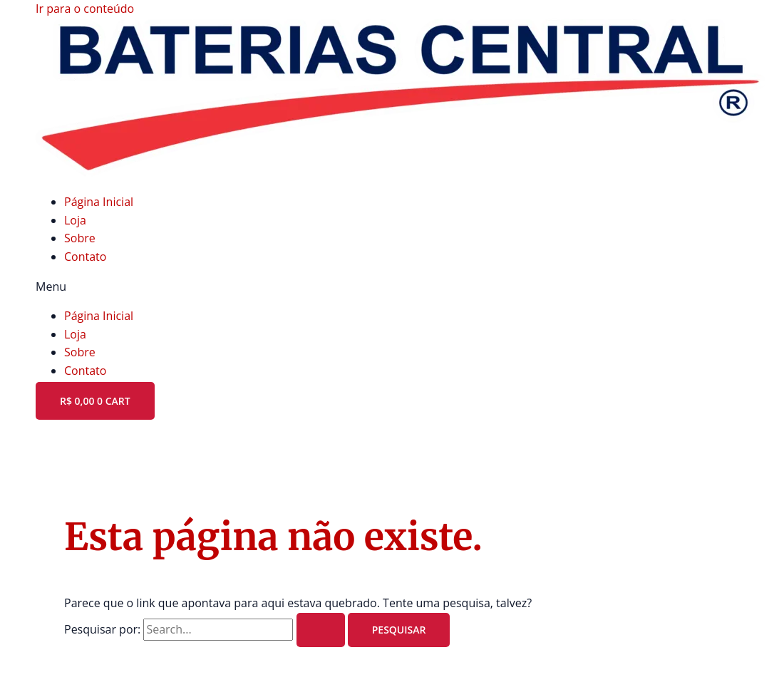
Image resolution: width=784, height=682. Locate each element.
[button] (392, 287)
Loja (75, 220)
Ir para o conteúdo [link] (85, 9)
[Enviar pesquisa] (321, 630)
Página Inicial (99, 202)
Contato (85, 257)
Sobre (80, 238)
